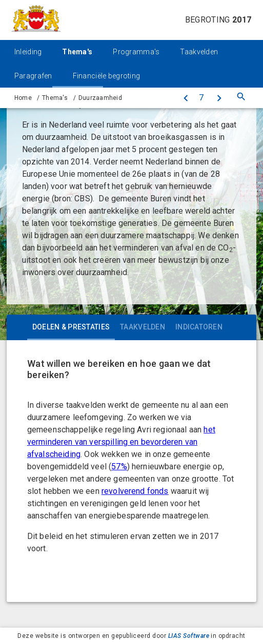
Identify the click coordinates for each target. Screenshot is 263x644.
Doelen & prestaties (71, 327)
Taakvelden (199, 52)
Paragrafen (33, 76)
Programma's (136, 52)
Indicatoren (199, 327)
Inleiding (28, 52)
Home (23, 98)
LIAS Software (189, 636)
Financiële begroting (107, 76)
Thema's (77, 52)
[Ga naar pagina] (201, 98)
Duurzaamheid (100, 98)
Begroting (218, 20)
